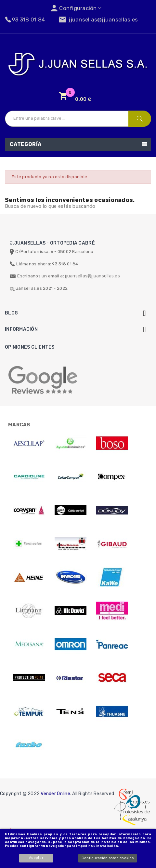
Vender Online (55, 794)
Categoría (26, 144)
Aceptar (36, 858)
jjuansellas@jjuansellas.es (92, 276)
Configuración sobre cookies (108, 858)
